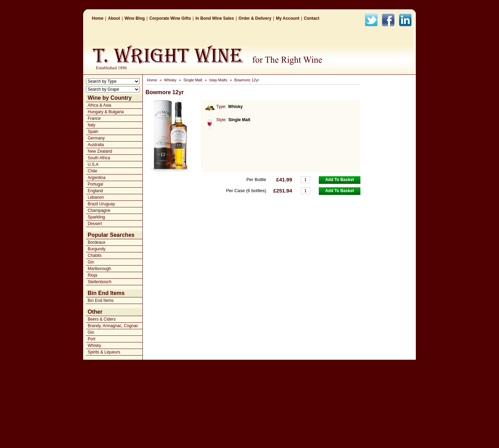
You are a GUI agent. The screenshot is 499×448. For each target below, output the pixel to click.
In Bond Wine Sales (215, 18)
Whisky (94, 346)
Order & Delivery (255, 18)
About (114, 18)
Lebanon (96, 197)
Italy (91, 125)
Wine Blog (135, 18)
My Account (288, 18)
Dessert (95, 224)
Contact (312, 18)
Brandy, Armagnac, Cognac (113, 326)
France (94, 118)
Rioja (92, 275)
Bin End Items (101, 301)
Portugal (95, 184)
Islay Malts (218, 80)
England (95, 191)
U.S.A (93, 164)
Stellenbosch (100, 282)
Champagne (99, 210)
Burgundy (97, 249)
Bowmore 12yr (247, 80)
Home (98, 18)
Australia (96, 145)
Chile (92, 171)
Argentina (97, 178)
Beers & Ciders (102, 319)
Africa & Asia (99, 105)
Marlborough (99, 269)
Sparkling (96, 217)
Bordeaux (97, 242)
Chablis (95, 256)
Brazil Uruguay (101, 204)
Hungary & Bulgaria (106, 112)
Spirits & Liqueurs (104, 352)
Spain (93, 132)
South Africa (99, 158)
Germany (96, 138)
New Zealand (100, 151)
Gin (91, 262)
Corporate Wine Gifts (170, 18)
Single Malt (193, 80)
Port (91, 339)
